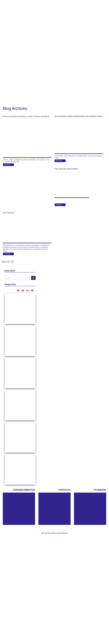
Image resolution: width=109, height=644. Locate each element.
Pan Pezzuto (21, 213)
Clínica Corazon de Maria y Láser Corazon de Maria (26, 116)
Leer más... (7, 165)
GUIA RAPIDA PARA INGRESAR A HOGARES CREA (79, 116)
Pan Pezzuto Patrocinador (66, 169)
